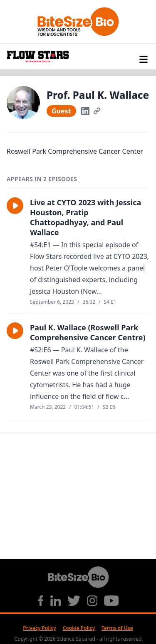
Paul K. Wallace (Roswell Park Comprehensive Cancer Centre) (88, 332)
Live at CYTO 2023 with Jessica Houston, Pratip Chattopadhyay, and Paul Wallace (85, 217)
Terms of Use (117, 628)
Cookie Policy (79, 628)
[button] (15, 206)
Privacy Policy (39, 628)
